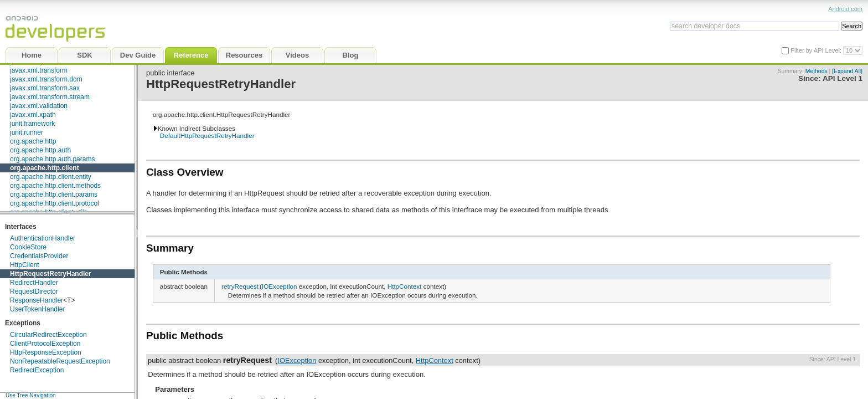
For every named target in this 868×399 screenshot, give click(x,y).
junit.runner (27, 132)
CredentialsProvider (39, 256)
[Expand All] (847, 71)
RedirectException (37, 370)
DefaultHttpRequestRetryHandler (207, 135)
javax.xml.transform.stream (50, 97)
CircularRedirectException (48, 335)
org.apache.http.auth (40, 150)
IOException (280, 286)
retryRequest (240, 286)
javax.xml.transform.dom (46, 79)
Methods (817, 71)
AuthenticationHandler (43, 238)
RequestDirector (34, 291)
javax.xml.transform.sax (45, 88)
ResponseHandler (37, 300)
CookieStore (28, 247)
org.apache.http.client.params (54, 195)
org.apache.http (33, 141)
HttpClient (25, 265)
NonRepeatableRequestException (60, 361)
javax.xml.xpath (33, 115)
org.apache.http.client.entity (51, 177)
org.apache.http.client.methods (55, 186)
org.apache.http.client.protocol (55, 203)
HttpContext (405, 286)
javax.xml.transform (39, 70)
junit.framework (32, 124)
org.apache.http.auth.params (52, 159)
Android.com (845, 9)
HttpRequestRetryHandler (51, 274)
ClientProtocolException (45, 344)
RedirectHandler (34, 283)
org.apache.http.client (45, 168)
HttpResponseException (46, 352)
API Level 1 (843, 78)
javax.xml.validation (39, 106)
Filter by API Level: (817, 50)
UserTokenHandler (37, 309)
